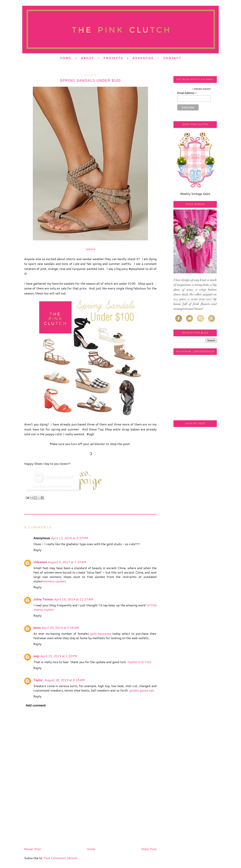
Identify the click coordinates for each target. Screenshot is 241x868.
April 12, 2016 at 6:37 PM (70, 538)
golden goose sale (142, 690)
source (90, 249)
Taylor (38, 680)
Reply (37, 550)
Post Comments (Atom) (61, 858)
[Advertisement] (53, 819)
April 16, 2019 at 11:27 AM (74, 599)
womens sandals (54, 581)
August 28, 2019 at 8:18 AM (65, 680)
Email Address (187, 93)
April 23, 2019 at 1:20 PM (59, 656)
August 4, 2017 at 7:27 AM (67, 562)
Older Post (149, 849)
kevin (37, 628)
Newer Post (33, 849)
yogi (36, 656)
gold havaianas (101, 633)
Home (91, 849)
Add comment (36, 705)
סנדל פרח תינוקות (139, 662)
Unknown (40, 562)
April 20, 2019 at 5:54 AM (60, 628)
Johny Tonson (43, 599)
